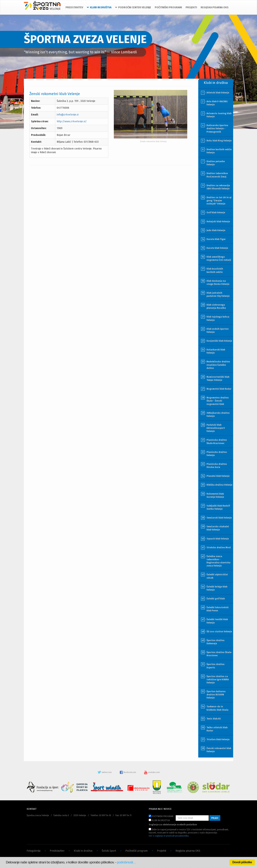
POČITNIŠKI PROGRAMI (168, 7)
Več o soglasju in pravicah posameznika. (169, 836)
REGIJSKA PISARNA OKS (215, 7)
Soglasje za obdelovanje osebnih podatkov (173, 825)
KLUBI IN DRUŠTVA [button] (99, 7)
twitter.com (105, 772)
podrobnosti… (127, 862)
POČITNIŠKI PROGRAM (161, 816)
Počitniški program (136, 851)
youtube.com (152, 772)
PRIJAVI (215, 818)
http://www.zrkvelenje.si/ (72, 121)
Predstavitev (57, 851)
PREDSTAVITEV (74, 7)
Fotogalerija (34, 851)
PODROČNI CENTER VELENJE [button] (133, 7)
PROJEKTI (191, 7)
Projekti (162, 851)
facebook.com (128, 772)
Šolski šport (109, 851)
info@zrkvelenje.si (68, 115)
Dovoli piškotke (242, 862)
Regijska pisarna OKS (188, 851)
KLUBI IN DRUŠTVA (159, 820)
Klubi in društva (83, 851)
